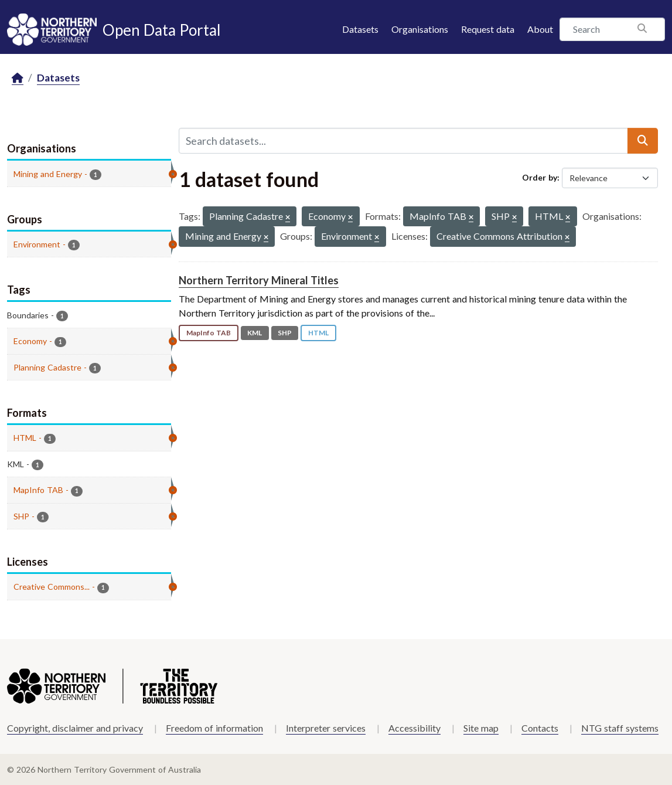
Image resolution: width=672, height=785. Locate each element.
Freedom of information (214, 728)
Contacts (540, 728)
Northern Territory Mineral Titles (259, 280)
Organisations (420, 29)
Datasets (360, 29)
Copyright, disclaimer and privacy (75, 728)
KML (255, 333)
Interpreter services (326, 728)
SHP (285, 333)
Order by (540, 177)
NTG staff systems (620, 728)
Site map (481, 728)
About (540, 29)
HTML (318, 333)
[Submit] (643, 141)
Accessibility (415, 728)
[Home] (18, 78)
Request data (488, 29)
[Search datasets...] (404, 141)
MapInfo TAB (209, 333)
